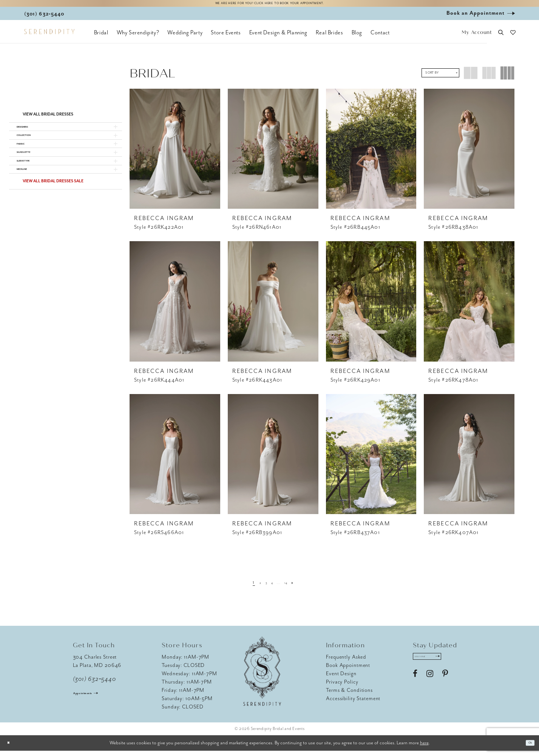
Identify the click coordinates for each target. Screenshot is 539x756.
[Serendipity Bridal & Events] (49, 37)
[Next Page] (304, 588)
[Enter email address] (438, 664)
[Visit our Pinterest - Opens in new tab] (445, 684)
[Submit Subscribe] (457, 664)
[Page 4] (271, 588)
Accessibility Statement (353, 704)
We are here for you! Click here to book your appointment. (269, 6)
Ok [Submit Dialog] (527, 748)
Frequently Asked (346, 662)
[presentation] (175, 154)
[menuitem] (101, 38)
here (424, 748)
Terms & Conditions (349, 695)
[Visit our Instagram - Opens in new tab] (430, 684)
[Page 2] (253, 588)
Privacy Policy (342, 687)
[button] (477, 38)
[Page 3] (262, 588)
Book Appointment (348, 671)
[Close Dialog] (11, 748)
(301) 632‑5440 (95, 684)
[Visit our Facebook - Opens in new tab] (415, 684)
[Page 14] (293, 588)
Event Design (341, 679)
